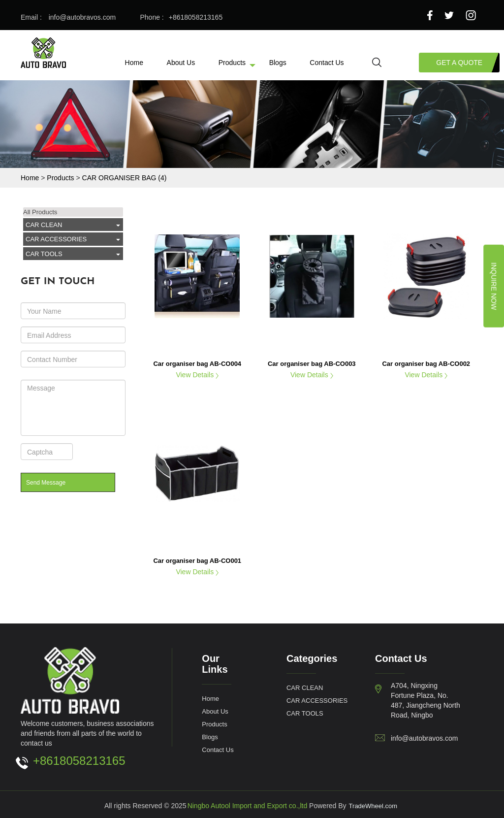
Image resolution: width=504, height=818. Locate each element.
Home (134, 62)
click (116, 225)
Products (232, 62)
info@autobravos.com (82, 17)
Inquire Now (494, 286)
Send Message (46, 482)
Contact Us (327, 62)
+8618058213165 (196, 17)
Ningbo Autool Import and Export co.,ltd (248, 805)
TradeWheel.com (373, 806)
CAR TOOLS (44, 254)
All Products (40, 212)
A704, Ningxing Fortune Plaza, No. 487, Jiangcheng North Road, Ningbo (425, 700)
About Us (181, 62)
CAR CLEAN (44, 225)
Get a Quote (459, 62)
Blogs (278, 62)
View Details (197, 375)
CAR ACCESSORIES (56, 239)
